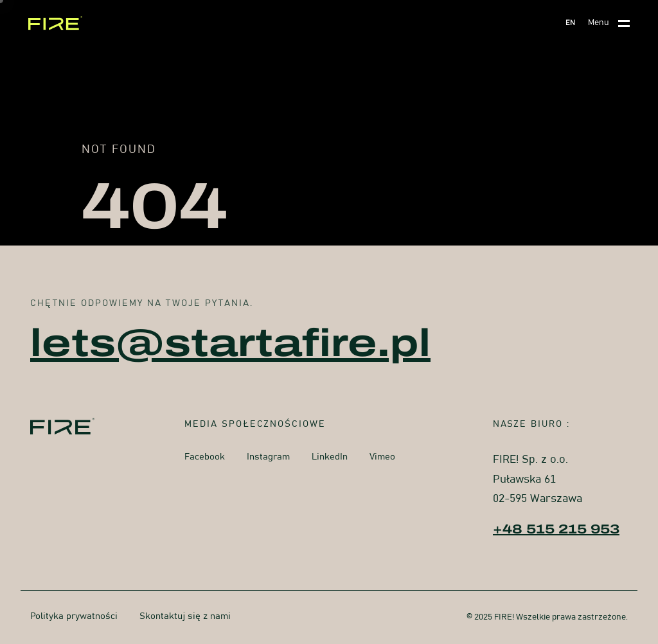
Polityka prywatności (74, 616)
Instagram (268, 457)
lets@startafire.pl (230, 343)
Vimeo (382, 457)
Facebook (205, 457)
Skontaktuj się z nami (185, 616)
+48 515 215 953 (556, 529)
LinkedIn (330, 457)
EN (570, 23)
